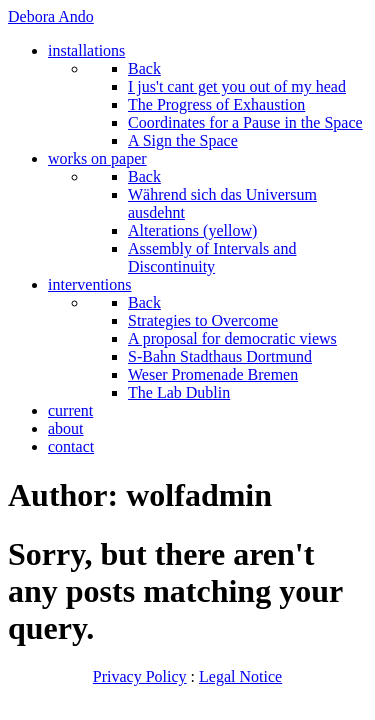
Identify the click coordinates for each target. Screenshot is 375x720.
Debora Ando (51, 16)
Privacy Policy (140, 676)
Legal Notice (240, 676)
